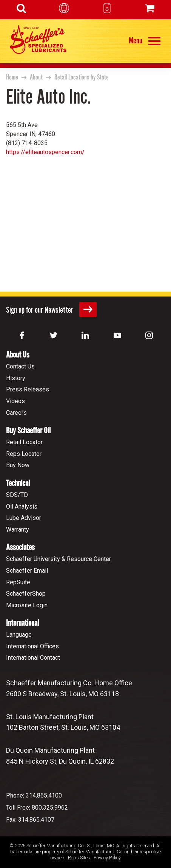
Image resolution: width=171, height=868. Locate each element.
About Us (18, 355)
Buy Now (18, 465)
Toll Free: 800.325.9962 (37, 808)
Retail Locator (24, 442)
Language (19, 635)
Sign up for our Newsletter (51, 309)
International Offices (32, 646)
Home (12, 78)
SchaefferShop (26, 594)
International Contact (33, 658)
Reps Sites (79, 858)
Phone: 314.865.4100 (34, 795)
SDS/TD (17, 495)
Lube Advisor (24, 518)
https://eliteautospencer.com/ (45, 152)
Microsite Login (27, 605)
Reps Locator (24, 454)
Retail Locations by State (82, 78)
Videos (15, 401)
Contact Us (20, 366)
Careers (16, 413)
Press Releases (28, 389)
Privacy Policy (107, 858)
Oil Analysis (22, 507)
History (16, 378)
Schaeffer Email (27, 571)
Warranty (18, 530)
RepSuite (18, 582)
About (36, 78)
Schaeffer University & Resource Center (59, 559)
